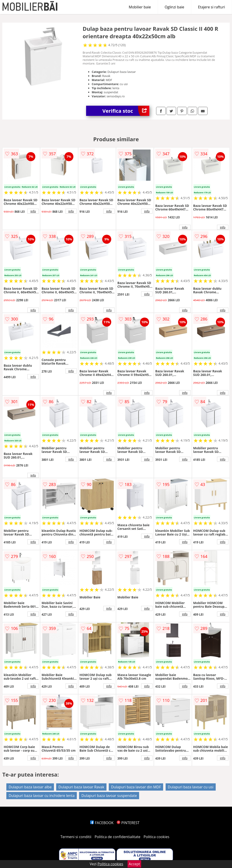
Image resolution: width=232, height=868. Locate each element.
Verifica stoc (126, 111)
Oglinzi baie (174, 7)
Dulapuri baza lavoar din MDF (136, 787)
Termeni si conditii (76, 837)
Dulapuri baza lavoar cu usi (191, 787)
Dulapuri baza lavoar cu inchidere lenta (42, 796)
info (33, 211)
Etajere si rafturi (211, 7)
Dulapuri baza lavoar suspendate (109, 796)
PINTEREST (128, 823)
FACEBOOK (102, 823)
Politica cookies (157, 837)
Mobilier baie (140, 7)
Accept (134, 864)
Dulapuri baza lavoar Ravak (81, 787)
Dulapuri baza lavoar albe (30, 787)
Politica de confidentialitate (118, 837)
